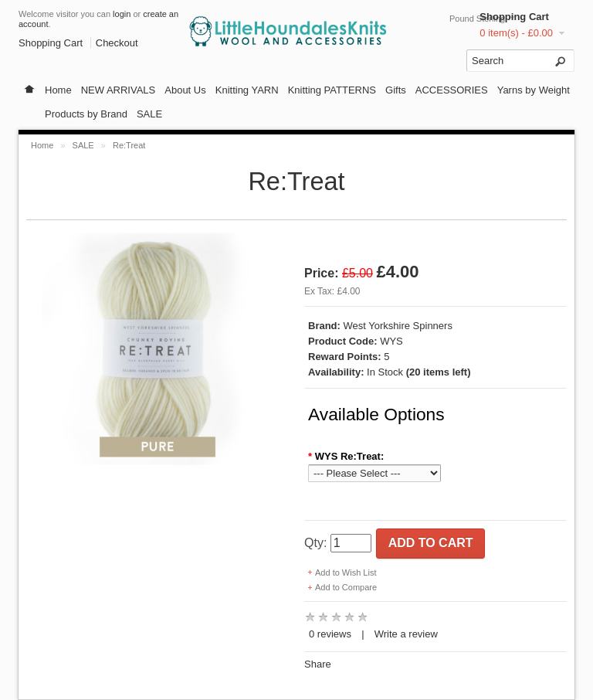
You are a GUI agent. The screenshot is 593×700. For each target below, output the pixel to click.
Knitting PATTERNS (332, 90)
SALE (149, 114)
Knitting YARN (247, 90)
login (122, 14)
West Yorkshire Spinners (398, 326)
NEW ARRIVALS (119, 90)
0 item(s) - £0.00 (516, 33)
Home (58, 90)
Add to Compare (346, 587)
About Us (185, 90)
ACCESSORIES (452, 90)
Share (318, 664)
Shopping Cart (514, 17)
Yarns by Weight (534, 90)
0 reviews (330, 634)
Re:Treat (129, 145)
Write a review (406, 634)
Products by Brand (86, 114)
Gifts (396, 90)
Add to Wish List (346, 573)
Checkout (117, 43)
